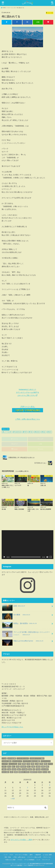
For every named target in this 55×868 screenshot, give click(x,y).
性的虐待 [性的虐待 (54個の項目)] (23, 767)
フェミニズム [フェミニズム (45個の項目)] (13, 764)
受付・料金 (8, 857)
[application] (27, 545)
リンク (38, 860)
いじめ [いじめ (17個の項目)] (4, 758)
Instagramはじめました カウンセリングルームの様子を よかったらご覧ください (28, 392)
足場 (14, 607)
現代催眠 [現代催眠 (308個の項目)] (25, 769)
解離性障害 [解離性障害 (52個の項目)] (34, 772)
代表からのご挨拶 (10, 860)
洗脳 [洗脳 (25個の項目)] (9, 769)
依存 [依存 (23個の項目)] (20, 764)
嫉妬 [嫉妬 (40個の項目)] (46, 764)
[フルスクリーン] (51, 557)
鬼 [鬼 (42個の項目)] (49, 772)
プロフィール (47, 857)
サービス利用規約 (29, 860)
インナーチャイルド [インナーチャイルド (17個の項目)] (23, 758)
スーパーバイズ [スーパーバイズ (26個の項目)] (46, 761)
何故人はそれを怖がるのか (23, 642)
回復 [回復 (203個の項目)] (33, 764)
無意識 (38, 432)
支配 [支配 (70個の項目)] (33, 767)
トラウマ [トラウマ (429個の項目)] (5, 764)
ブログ (11, 855)
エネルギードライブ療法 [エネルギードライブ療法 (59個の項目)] (37, 758)
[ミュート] (47, 557)
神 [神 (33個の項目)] (34, 769)
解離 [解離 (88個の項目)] (16, 772)
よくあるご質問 (47, 855)
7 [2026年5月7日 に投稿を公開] (27, 788)
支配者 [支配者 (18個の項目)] (38, 767)
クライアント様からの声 (34, 857)
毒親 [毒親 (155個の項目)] (47, 767)
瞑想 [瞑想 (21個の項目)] (30, 769)
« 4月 (13, 799)
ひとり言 (6, 429)
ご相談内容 (38, 855)
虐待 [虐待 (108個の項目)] (12, 772)
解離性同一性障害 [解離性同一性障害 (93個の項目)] (24, 772)
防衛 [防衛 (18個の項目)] (40, 772)
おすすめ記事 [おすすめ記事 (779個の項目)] (12, 758)
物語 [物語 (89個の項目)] (19, 769)
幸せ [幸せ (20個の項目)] (9, 767)
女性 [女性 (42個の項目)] (41, 764)
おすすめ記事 (8, 432)
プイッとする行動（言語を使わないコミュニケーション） (26, 634)
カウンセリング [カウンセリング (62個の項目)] (17, 761)
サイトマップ (46, 860)
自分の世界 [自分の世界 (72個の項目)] (45, 769)
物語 (44, 432)
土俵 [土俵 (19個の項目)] (37, 764)
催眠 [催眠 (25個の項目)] (24, 764)
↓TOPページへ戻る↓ (28, 409)
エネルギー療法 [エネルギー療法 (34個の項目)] (7, 761)
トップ (5, 855)
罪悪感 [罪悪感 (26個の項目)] (38, 769)
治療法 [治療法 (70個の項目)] (4, 769)
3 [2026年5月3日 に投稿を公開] (50, 785)
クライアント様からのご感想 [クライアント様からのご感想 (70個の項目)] (31, 761)
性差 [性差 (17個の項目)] (18, 767)
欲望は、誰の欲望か (20, 624)
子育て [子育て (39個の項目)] (4, 767)
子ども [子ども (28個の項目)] (50, 764)
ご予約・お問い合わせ (19, 857)
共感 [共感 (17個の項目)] (28, 764)
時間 (25, 432)
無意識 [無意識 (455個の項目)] (14, 769)
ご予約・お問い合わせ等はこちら (28, 419)
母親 (31, 432)
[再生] (4, 557)
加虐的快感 (18, 432)
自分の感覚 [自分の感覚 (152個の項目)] (5, 772)
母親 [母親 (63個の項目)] (43, 767)
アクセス (20, 860)
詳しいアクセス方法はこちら (12, 727)
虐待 (50, 432)
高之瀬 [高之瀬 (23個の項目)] (45, 772)
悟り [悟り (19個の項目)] (29, 767)
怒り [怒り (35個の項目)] (13, 767)
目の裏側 (16, 615)
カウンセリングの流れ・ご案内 (21, 840)
